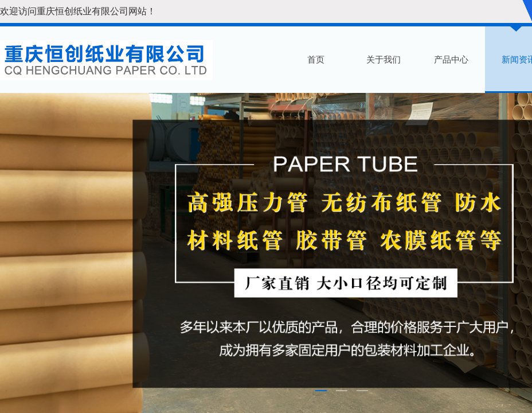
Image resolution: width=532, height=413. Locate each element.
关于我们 (384, 60)
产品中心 (451, 60)
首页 (316, 60)
